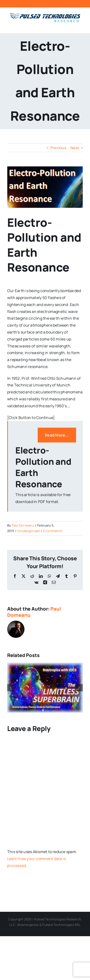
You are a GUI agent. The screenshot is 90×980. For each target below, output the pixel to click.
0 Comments (53, 531)
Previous (58, 148)
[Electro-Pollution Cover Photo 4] (45, 187)
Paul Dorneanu (23, 525)
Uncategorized (28, 531)
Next (75, 148)
